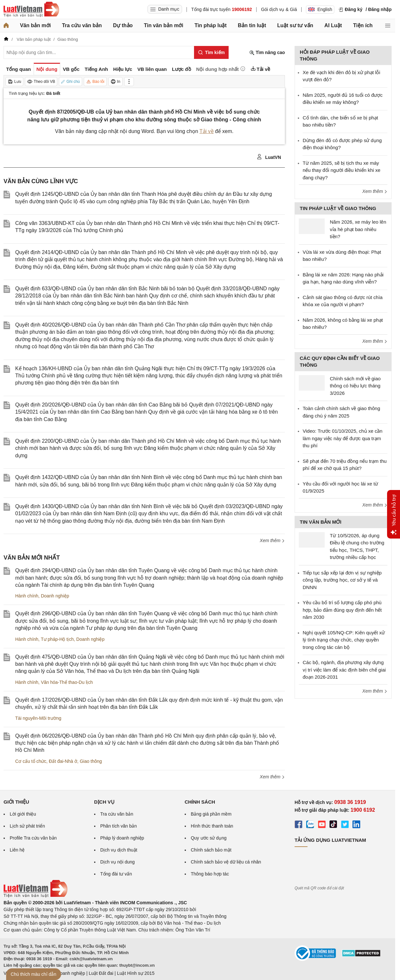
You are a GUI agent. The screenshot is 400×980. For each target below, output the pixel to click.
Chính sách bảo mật (211, 850)
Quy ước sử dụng (209, 838)
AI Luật (333, 25)
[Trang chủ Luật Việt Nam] (31, 9)
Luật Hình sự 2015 (136, 973)
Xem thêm (272, 540)
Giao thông (91, 761)
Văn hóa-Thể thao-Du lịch (67, 682)
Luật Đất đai (101, 973)
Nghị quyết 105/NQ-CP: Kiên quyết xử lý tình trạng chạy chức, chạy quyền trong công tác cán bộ (344, 640)
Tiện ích (363, 25)
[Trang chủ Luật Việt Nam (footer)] (36, 896)
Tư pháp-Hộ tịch (57, 639)
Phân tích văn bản (119, 826)
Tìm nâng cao (267, 53)
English (320, 9)
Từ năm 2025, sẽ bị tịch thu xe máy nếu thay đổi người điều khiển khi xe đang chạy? (341, 170)
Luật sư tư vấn (295, 25)
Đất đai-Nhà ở (63, 761)
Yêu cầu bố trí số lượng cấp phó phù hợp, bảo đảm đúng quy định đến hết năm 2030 (342, 610)
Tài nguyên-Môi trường (38, 718)
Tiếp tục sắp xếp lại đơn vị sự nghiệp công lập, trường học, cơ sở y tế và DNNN (342, 580)
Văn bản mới (35, 25)
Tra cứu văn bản (82, 25)
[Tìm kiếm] (211, 52)
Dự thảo (123, 25)
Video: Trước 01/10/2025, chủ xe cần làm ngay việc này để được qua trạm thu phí (343, 438)
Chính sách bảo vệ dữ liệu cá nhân (226, 862)
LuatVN (269, 157)
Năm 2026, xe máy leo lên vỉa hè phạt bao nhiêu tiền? (358, 229)
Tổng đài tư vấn (116, 874)
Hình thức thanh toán (212, 826)
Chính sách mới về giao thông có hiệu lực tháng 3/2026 (355, 386)
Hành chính (27, 596)
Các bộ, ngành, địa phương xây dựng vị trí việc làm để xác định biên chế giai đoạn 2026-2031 (344, 670)
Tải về (207, 131)
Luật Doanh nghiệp (66, 973)
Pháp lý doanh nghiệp (122, 838)
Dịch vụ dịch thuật (119, 850)
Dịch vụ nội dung (118, 862)
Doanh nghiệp (55, 596)
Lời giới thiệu (23, 814)
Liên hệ (17, 850)
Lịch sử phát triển (27, 826)
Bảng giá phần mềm (211, 814)
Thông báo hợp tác (210, 874)
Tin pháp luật (210, 25)
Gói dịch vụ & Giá (279, 9)
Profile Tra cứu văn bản (33, 838)
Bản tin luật (252, 25)
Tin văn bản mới (164, 25)
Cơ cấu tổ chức (31, 761)
